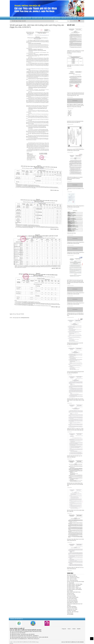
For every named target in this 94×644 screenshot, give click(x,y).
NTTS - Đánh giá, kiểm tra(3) (72, 576)
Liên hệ (74, 629)
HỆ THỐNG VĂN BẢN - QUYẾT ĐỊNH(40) (74, 590)
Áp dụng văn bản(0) (71, 593)
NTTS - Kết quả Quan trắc (15, 318)
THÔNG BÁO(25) (70, 613)
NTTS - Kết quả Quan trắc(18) (72, 580)
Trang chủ (64, 629)
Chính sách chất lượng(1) (72, 596)
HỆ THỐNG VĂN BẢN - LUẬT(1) (73, 587)
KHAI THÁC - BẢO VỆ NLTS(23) (73, 612)
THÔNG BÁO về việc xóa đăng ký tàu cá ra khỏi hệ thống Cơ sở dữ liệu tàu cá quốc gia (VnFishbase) (75, 52)
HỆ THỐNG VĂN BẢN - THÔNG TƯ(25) (74, 588)
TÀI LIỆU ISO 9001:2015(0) (72, 599)
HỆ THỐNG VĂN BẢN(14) (72, 607)
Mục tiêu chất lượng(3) (71, 595)
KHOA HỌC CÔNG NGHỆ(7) (72, 608)
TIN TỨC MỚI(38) (70, 614)
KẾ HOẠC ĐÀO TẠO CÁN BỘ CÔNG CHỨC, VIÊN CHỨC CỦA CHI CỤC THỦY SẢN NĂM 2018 (75, 484)
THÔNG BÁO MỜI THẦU (71, 233)
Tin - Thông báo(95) (71, 583)
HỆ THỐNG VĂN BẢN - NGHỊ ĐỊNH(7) (74, 586)
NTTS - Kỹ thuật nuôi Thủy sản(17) (73, 578)
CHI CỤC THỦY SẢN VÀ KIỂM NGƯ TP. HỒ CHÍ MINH (72, 642)
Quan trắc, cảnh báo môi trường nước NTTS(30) (76, 582)
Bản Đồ (79, 629)
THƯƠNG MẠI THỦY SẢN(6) (72, 609)
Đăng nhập (75, 21)
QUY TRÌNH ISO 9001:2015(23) (73, 597)
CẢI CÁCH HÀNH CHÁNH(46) (72, 601)
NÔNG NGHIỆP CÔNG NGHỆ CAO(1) (74, 592)
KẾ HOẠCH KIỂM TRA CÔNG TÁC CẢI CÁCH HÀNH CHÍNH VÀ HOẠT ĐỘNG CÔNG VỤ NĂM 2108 (76, 400)
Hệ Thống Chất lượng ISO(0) (72, 600)
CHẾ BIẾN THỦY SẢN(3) (71, 610)
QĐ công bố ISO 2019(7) (71, 575)
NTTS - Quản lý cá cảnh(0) (72, 579)
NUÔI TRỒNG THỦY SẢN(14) (72, 603)
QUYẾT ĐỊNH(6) (70, 591)
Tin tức (69, 629)
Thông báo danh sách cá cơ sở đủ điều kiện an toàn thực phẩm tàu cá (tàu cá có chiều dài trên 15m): (75, 314)
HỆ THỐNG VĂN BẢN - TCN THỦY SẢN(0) (75, 584)
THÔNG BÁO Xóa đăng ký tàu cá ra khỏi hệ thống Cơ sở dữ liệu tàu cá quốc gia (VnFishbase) (75, 178)
